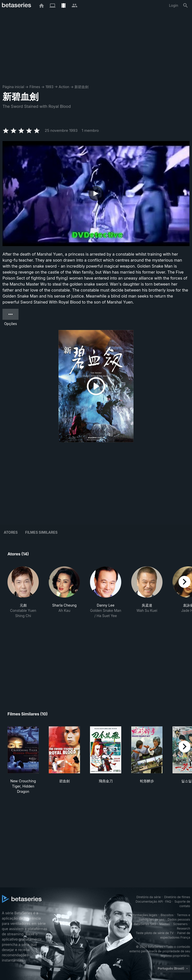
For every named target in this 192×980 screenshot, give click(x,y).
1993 (49, 87)
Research (184, 928)
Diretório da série (149, 897)
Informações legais (144, 915)
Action (64, 87)
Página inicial (13, 87)
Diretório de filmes (177, 897)
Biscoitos (167, 915)
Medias (165, 924)
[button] (23, 592)
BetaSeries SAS (145, 924)
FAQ (168, 901)
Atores (11, 532)
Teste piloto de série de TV (155, 933)
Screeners (180, 924)
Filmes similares (41, 532)
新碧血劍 (81, 87)
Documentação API (149, 901)
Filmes (35, 87)
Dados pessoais (179, 919)
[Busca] (185, 5)
